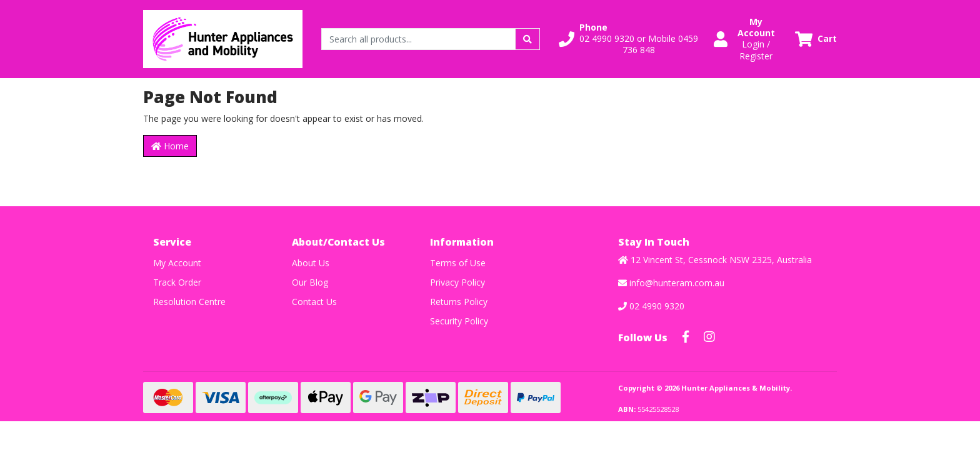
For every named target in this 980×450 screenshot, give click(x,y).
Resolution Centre (189, 302)
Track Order (177, 282)
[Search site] (527, 39)
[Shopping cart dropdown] (816, 39)
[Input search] (418, 39)
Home (170, 146)
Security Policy (459, 321)
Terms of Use (458, 263)
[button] (629, 39)
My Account (177, 263)
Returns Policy (459, 302)
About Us (311, 263)
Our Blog (310, 282)
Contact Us (314, 302)
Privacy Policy (457, 282)
